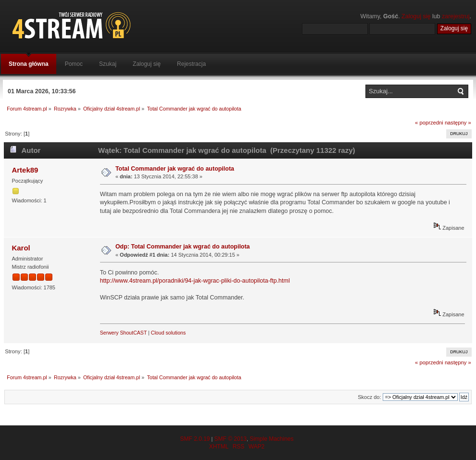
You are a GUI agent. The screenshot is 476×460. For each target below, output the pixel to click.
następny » (458, 123)
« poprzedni (429, 123)
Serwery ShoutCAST (124, 333)
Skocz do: (369, 397)
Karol (21, 248)
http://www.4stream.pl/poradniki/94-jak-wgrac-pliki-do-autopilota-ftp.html (195, 281)
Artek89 (25, 170)
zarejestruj (456, 16)
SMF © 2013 (230, 439)
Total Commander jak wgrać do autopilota (175, 169)
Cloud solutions (168, 333)
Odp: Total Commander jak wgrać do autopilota (183, 247)
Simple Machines (271, 439)
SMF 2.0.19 (195, 439)
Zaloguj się (416, 16)
